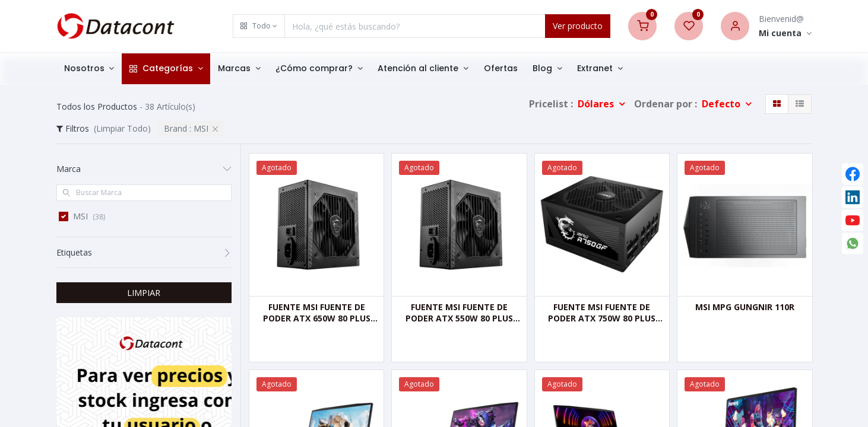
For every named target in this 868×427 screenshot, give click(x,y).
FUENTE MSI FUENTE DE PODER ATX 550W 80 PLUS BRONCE (459, 313)
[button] (259, 26)
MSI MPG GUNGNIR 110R (745, 307)
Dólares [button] (597, 104)
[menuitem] (501, 69)
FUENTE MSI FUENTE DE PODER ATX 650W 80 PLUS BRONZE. (317, 313)
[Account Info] (785, 34)
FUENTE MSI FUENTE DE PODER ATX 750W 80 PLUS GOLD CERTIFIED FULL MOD (602, 313)
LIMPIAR (144, 292)
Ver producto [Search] (578, 26)
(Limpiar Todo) (122, 128)
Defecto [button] (722, 104)
